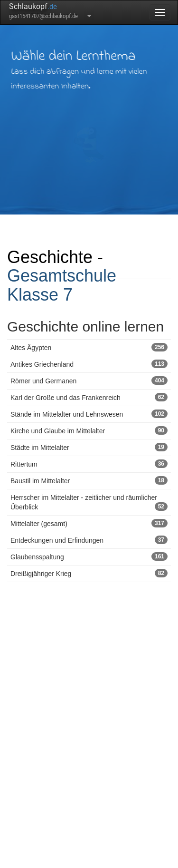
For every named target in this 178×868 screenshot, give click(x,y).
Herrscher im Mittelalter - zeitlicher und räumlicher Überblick (89, 502)
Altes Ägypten (89, 347)
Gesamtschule (62, 276)
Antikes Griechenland (89, 364)
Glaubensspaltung (89, 556)
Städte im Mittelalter (89, 447)
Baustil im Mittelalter (89, 480)
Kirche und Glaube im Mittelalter (89, 430)
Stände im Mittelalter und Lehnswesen (89, 414)
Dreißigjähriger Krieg (89, 573)
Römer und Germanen (89, 380)
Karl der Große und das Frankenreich (89, 397)
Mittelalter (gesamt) (89, 523)
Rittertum (89, 464)
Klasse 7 (40, 295)
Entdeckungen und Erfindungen (89, 540)
